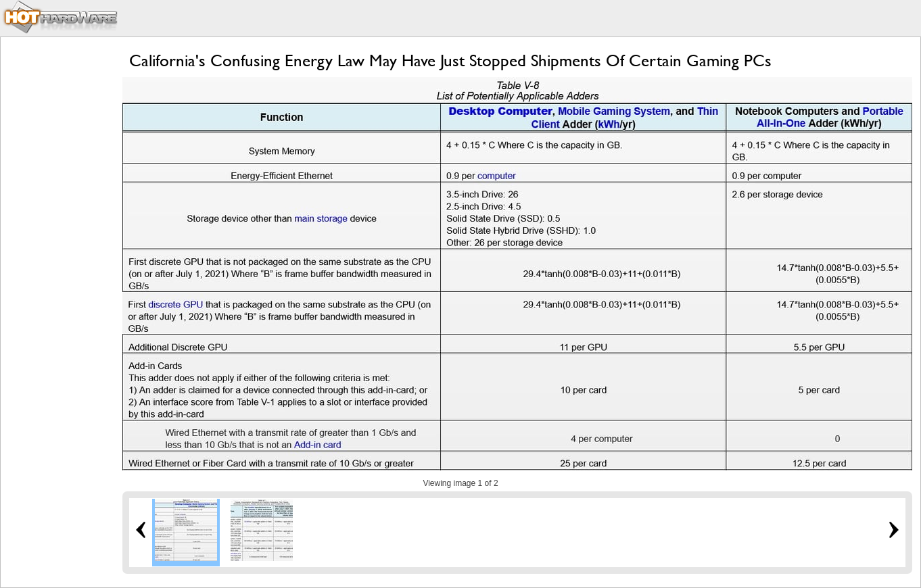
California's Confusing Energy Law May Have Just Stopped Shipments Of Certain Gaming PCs (450, 60)
